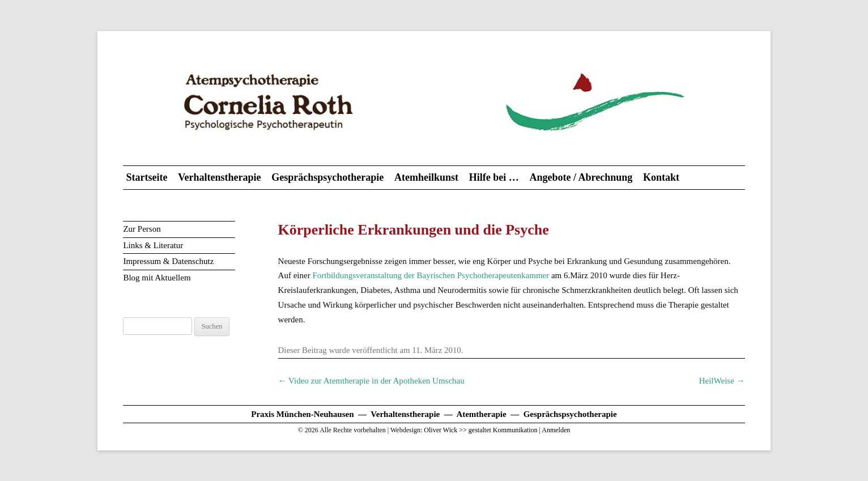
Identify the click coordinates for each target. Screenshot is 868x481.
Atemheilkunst (426, 177)
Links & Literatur (153, 245)
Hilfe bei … (494, 177)
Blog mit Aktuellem (157, 278)
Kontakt (661, 177)
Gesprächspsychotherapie (327, 177)
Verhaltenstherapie (219, 177)
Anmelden (556, 430)
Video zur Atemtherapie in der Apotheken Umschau (371, 381)
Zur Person (142, 229)
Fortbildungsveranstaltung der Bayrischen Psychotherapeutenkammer (431, 275)
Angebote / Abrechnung (581, 177)
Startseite (146, 177)
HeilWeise (722, 381)
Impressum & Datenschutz (168, 261)
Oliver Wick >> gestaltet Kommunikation (480, 430)
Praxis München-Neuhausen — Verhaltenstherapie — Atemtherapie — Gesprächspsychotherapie (434, 414)
